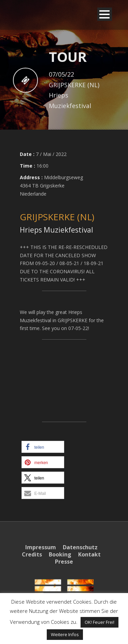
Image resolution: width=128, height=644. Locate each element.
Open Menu (105, 14)
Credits (32, 554)
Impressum (41, 547)
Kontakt (89, 554)
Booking (60, 554)
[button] (43, 447)
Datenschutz (80, 547)
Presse (64, 562)
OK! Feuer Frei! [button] (99, 622)
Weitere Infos (65, 634)
